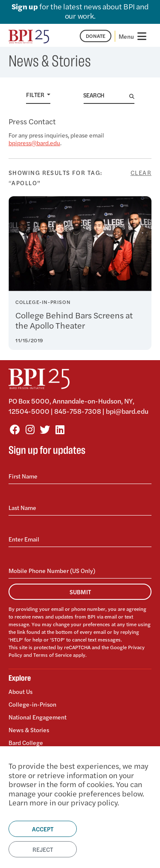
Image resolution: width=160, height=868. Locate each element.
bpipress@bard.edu (34, 143)
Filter (36, 95)
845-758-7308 (78, 411)
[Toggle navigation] (133, 36)
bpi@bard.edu (127, 411)
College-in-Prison (32, 704)
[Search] (106, 95)
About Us (20, 692)
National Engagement (38, 717)
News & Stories (29, 730)
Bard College (26, 742)
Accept (43, 829)
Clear (141, 172)
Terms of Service (52, 655)
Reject (43, 849)
